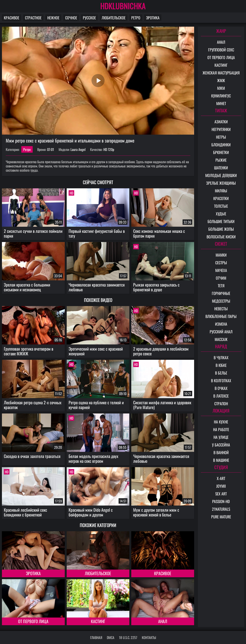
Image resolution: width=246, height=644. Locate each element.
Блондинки (221, 145)
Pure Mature (221, 517)
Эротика (153, 18)
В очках (221, 388)
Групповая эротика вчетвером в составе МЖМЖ (29, 351)
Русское (89, 18)
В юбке (221, 365)
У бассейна (221, 445)
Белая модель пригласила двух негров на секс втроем (93, 458)
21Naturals (221, 509)
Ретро (136, 18)
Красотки (221, 198)
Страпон (221, 404)
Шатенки (221, 168)
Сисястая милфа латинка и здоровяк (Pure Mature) (162, 405)
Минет (221, 103)
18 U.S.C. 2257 (128, 637)
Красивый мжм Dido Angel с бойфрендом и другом (91, 512)
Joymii (221, 486)
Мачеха (221, 270)
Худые (221, 214)
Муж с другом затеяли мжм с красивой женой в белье (156, 512)
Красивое (12, 18)
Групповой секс (221, 50)
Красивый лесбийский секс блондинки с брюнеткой (25, 512)
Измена (221, 324)
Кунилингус (221, 96)
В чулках (221, 357)
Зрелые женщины (221, 183)
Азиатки (221, 122)
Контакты (149, 637)
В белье (221, 373)
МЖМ (221, 88)
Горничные (221, 293)
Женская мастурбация (221, 73)
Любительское (114, 18)
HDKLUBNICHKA (123, 6)
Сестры (221, 263)
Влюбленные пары (221, 316)
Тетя (221, 286)
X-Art (221, 478)
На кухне (221, 422)
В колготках (221, 380)
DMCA (111, 637)
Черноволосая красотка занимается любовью (97, 287)
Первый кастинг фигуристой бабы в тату (97, 233)
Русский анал (221, 332)
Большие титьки (221, 221)
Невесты (221, 309)
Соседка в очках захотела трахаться (32, 456)
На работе (221, 429)
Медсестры (221, 301)
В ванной (221, 452)
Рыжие (221, 160)
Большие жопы (221, 229)
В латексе (221, 396)
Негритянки (221, 129)
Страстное (33, 18)
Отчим (221, 278)
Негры (221, 137)
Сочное (71, 18)
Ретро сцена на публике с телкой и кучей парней (96, 405)
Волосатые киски (221, 237)
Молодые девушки (221, 175)
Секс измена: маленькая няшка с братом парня (159, 233)
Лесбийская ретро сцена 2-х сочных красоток (33, 405)
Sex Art (221, 494)
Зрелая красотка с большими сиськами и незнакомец (27, 287)
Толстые (221, 206)
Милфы (221, 191)
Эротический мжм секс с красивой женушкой (96, 351)
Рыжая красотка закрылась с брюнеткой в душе (156, 287)
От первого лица (33, 621)
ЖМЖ (221, 80)
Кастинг (98, 621)
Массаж (221, 339)
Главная (96, 637)
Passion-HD (221, 501)
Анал (163, 621)
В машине (221, 460)
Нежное (53, 18)
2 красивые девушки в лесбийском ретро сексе (161, 351)
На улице (221, 437)
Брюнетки (221, 152)
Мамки (221, 255)
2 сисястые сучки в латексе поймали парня (33, 233)
